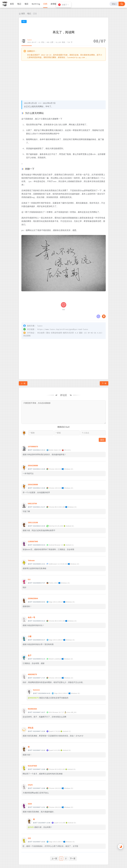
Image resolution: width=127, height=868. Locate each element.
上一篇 (23, 366)
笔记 (19, 4)
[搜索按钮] (122, 4)
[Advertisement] (64, 80)
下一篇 (104, 366)
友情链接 (54, 4)
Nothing (36, 4)
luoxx (30, 40)
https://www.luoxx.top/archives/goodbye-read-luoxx (63, 312)
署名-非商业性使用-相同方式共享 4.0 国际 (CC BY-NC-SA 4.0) (74, 315)
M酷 (79, 859)
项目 (26, 4)
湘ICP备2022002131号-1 (71, 856)
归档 (45, 4)
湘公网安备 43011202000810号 (64, 865)
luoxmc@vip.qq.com (76, 57)
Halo (59, 859)
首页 (12, 4)
